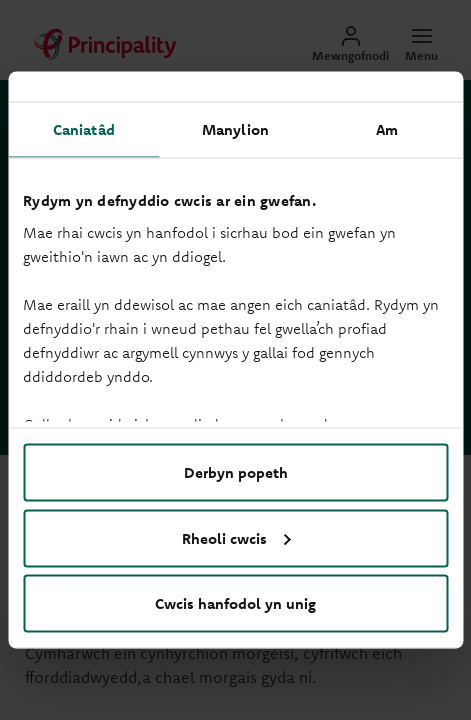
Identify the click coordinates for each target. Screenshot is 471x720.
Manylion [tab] (235, 129)
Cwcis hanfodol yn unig (235, 603)
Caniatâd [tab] (84, 129)
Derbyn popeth (236, 472)
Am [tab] (387, 129)
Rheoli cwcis (236, 537)
